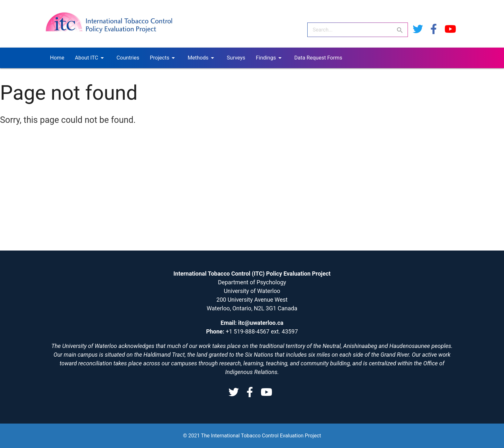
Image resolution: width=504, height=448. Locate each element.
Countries (128, 58)
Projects (163, 58)
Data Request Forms (318, 58)
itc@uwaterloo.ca (261, 323)
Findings (270, 58)
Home (57, 58)
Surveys (236, 58)
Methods (202, 58)
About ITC (90, 58)
